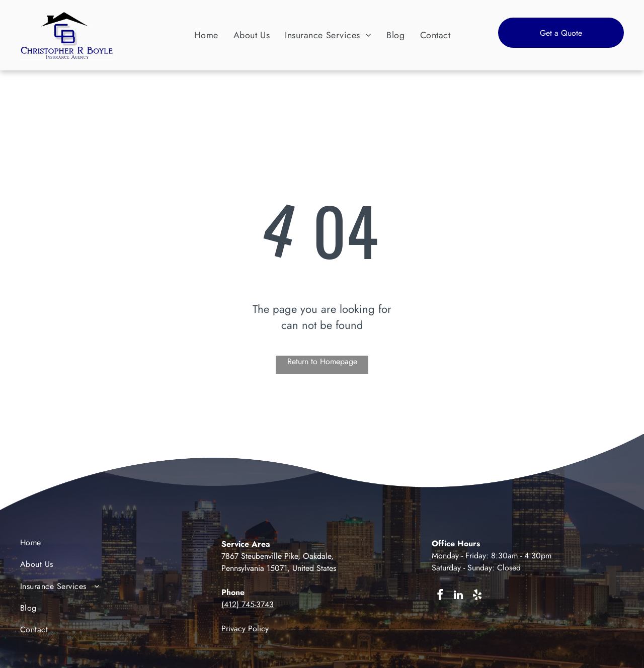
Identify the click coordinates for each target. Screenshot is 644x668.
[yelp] (477, 596)
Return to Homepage (322, 361)
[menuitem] (206, 35)
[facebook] (440, 596)
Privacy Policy (245, 629)
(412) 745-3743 (248, 604)
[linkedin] (458, 596)
